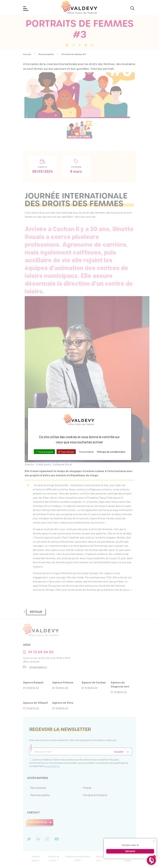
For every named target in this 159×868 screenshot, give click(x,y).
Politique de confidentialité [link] (111, 452)
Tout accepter (44, 452)
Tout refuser (66, 452)
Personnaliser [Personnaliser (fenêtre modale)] (86, 452)
